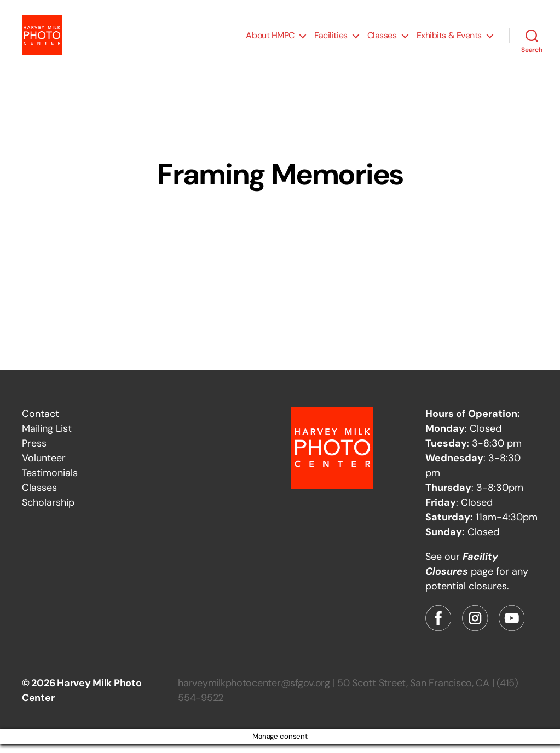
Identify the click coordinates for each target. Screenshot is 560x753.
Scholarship (48, 512)
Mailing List (47, 438)
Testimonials (50, 482)
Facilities (331, 40)
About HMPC (270, 40)
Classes (382, 40)
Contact (41, 423)
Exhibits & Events (449, 40)
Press (34, 453)
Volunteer (44, 467)
